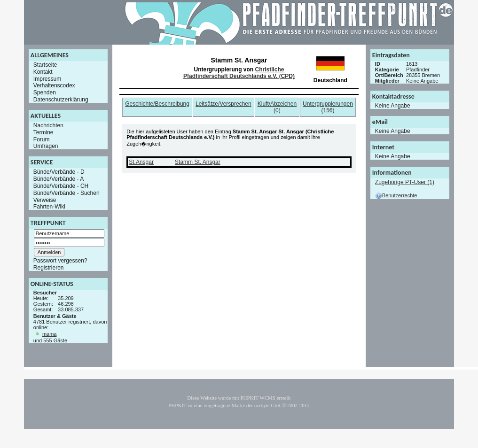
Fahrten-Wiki (49, 207)
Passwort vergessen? (60, 261)
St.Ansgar (141, 162)
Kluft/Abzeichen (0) (277, 107)
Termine (43, 132)
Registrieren (49, 268)
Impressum (47, 78)
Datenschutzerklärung (61, 100)
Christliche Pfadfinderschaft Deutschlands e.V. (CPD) (239, 73)
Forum (42, 139)
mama (50, 334)
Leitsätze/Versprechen (223, 104)
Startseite (45, 65)
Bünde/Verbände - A (59, 179)
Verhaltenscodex (54, 85)
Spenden (45, 93)
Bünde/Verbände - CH (61, 186)
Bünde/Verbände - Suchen (67, 193)
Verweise (45, 200)
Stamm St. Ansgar (198, 162)
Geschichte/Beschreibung (157, 104)
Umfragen (46, 146)
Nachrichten (48, 125)
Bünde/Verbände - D (59, 172)
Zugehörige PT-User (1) (405, 182)
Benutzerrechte (396, 195)
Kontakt (43, 72)
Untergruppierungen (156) (328, 107)
